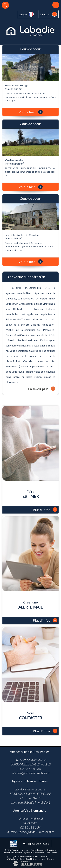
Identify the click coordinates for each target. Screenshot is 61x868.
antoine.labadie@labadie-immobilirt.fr (30, 832)
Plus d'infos (45, 510)
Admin (54, 853)
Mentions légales (23, 853)
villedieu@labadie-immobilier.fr (31, 773)
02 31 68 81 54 (30, 827)
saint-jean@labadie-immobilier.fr (30, 802)
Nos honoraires (38, 853)
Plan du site (9, 853)
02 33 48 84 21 (31, 798)
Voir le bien (31, 112)
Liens (48, 853)
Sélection (45, 14)
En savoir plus (42, 389)
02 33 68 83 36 (31, 769)
